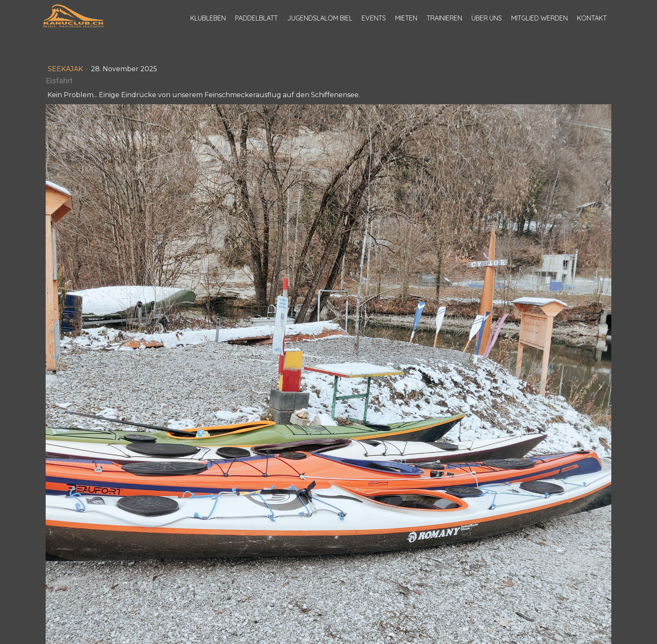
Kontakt (592, 18)
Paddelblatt (256, 18)
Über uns (487, 18)
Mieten (406, 18)
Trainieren (444, 18)
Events (374, 18)
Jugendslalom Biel (320, 18)
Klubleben (208, 18)
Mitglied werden (539, 18)
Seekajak (66, 69)
